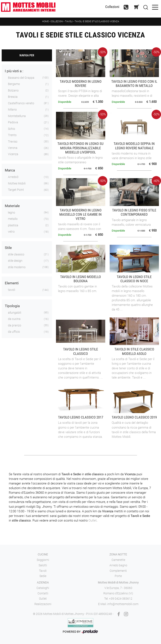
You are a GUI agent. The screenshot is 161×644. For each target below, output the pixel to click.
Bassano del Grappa (21, 78)
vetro (11, 232)
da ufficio (14, 332)
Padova (13, 122)
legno (12, 213)
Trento (12, 135)
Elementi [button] (12, 283)
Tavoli (69, 21)
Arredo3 (13, 177)
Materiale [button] (12, 206)
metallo (13, 219)
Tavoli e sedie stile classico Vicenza (97, 21)
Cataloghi (43, 588)
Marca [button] (10, 170)
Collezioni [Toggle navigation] (112, 7)
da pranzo (15, 325)
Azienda (43, 582)
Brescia (13, 97)
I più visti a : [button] (14, 71)
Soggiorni (43, 560)
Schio (12, 129)
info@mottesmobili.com (123, 604)
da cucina (14, 319)
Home (45, 21)
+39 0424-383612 (121, 599)
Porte (118, 576)
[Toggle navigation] (155, 7)
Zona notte (118, 554)
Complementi (118, 571)
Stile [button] (8, 248)
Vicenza (13, 154)
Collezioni (57, 21)
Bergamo (14, 84)
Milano (12, 109)
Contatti (43, 593)
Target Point (16, 190)
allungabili (15, 313)
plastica (13, 225)
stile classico (16, 254)
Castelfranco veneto (21, 103)
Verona (13, 148)
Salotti (43, 565)
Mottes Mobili (17, 183)
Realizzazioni (43, 604)
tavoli (12, 290)
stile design (15, 261)
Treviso (13, 142)
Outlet (93, 520)
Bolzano (13, 90)
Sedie (43, 576)
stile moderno (17, 267)
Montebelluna (17, 116)
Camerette (118, 560)
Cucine (43, 554)
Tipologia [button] (12, 306)
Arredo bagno (118, 565)
